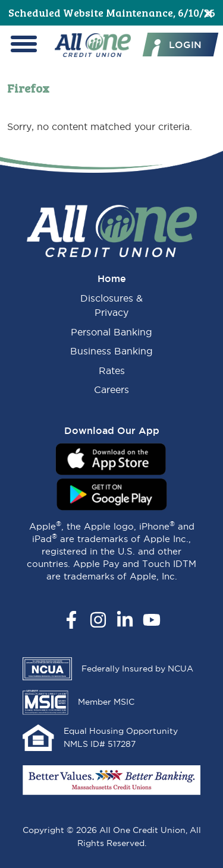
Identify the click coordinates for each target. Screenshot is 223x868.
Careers (111, 389)
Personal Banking (111, 332)
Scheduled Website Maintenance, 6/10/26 (112, 12)
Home (112, 278)
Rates (112, 370)
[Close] (208, 13)
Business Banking (111, 351)
